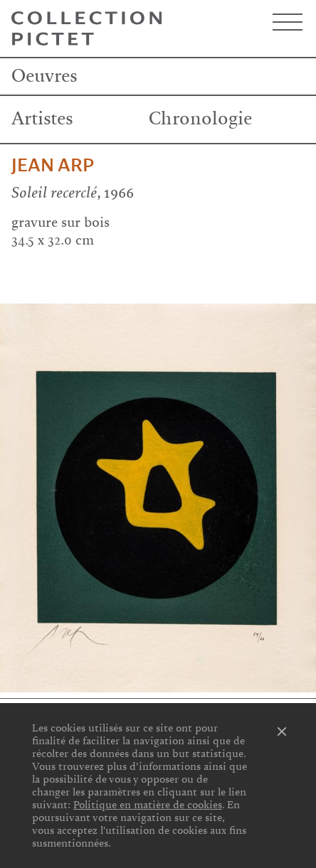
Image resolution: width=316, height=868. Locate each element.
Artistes (42, 119)
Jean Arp (53, 166)
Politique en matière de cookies (148, 805)
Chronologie (200, 119)
